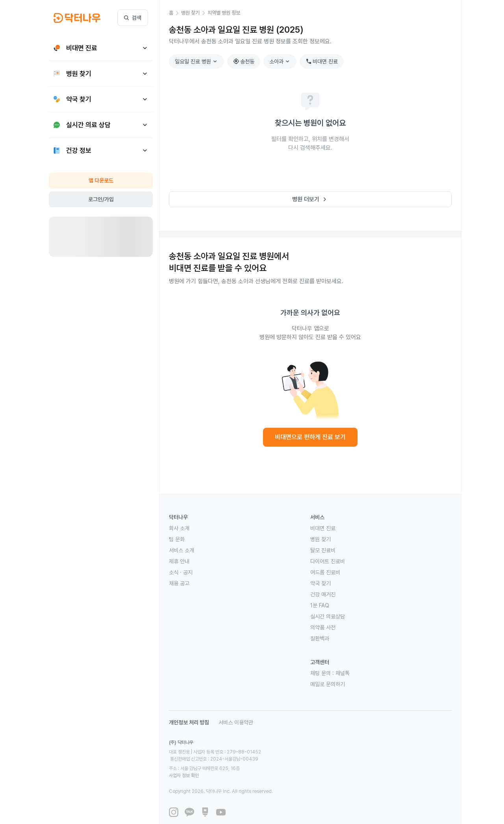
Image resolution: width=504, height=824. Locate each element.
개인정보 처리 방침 (189, 722)
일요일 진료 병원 (197, 61)
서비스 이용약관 (236, 722)
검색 (133, 18)
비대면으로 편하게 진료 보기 (310, 437)
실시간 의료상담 (328, 616)
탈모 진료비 (323, 550)
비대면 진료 (322, 61)
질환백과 (320, 638)
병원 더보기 (310, 199)
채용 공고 (179, 583)
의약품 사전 (323, 627)
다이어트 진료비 (328, 561)
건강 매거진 (323, 594)
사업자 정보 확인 (258, 761)
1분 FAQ (320, 605)
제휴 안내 (179, 561)
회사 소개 (179, 528)
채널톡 (343, 673)
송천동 (244, 61)
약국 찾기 (321, 583)
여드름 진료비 (325, 572)
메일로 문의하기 (328, 684)
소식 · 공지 (181, 572)
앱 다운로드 (101, 180)
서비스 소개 (182, 550)
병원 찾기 (321, 539)
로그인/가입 (101, 199)
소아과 (280, 61)
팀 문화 (177, 539)
